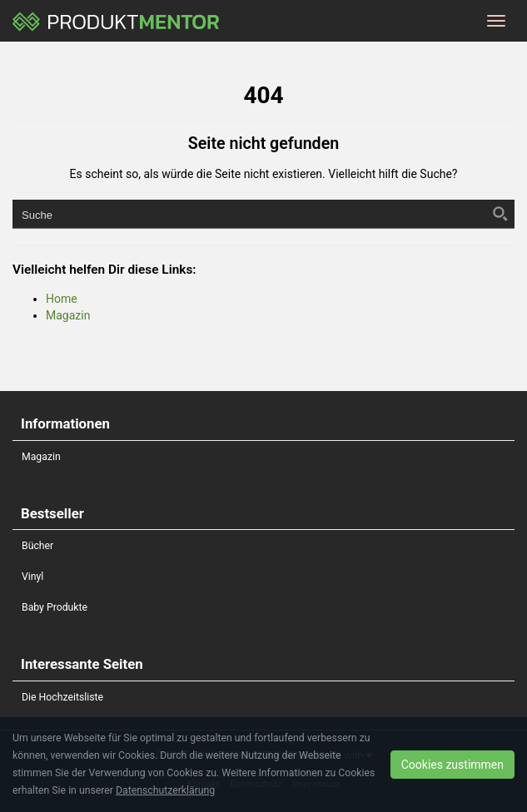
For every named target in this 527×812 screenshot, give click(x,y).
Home (62, 299)
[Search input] (250, 214)
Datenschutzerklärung (165, 790)
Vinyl (32, 577)
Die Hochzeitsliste (62, 697)
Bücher (37, 546)
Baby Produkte (55, 607)
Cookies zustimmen (452, 765)
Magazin (68, 315)
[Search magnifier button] (500, 214)
